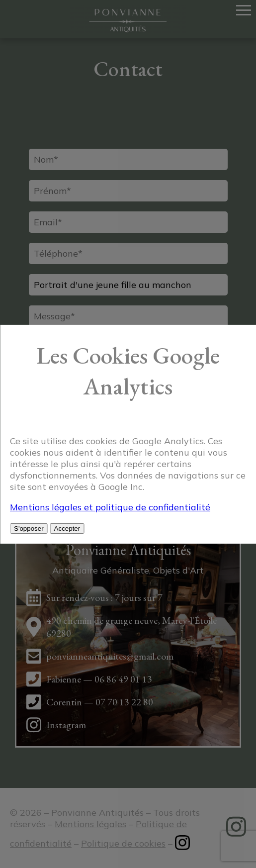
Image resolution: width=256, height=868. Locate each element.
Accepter (67, 529)
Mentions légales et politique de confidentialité (110, 507)
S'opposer (29, 529)
